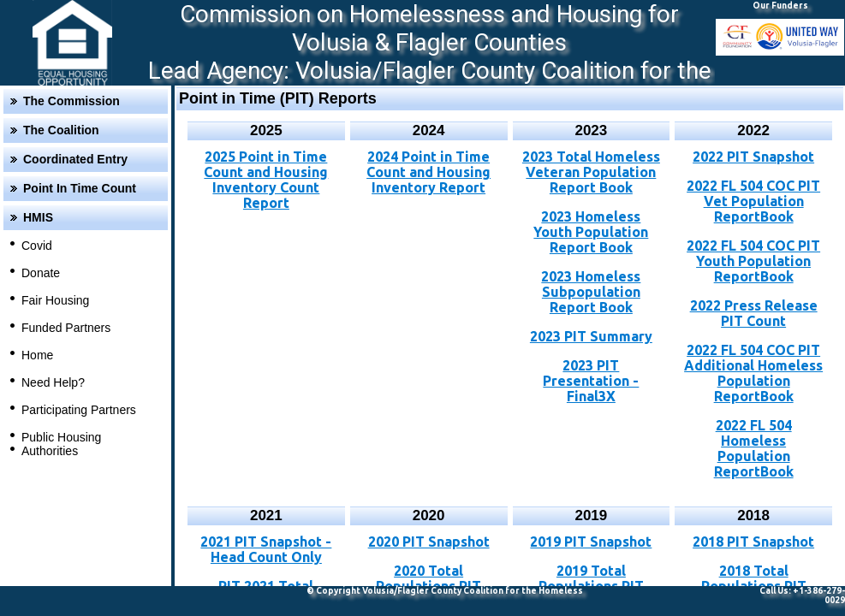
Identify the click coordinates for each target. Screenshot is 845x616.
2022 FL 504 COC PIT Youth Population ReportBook (753, 261)
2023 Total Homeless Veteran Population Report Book (591, 172)
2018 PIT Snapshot (753, 542)
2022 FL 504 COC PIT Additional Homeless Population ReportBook (753, 373)
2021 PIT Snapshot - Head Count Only (266, 549)
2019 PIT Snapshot (591, 542)
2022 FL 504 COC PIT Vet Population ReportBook (753, 201)
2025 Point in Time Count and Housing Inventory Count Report (266, 180)
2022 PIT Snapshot (753, 157)
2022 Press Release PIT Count (754, 313)
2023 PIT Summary (591, 336)
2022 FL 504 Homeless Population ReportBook (754, 448)
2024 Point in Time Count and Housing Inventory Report (428, 172)
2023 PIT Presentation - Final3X (591, 381)
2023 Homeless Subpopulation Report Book (591, 292)
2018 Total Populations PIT (754, 578)
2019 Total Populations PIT (591, 578)
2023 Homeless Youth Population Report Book (591, 232)
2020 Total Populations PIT (428, 578)
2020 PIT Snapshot (429, 542)
